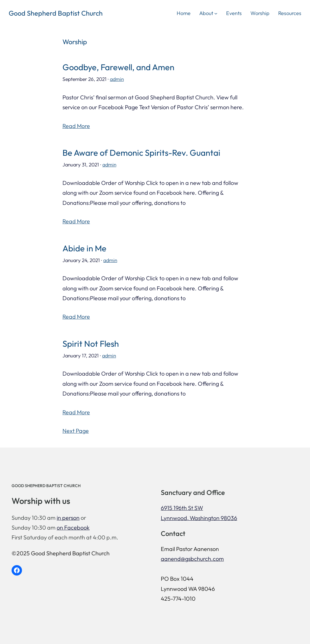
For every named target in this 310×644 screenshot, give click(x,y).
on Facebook (73, 527)
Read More (76, 126)
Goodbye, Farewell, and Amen (118, 67)
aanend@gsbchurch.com (192, 559)
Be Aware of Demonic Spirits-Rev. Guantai (141, 153)
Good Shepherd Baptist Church (56, 13)
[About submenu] (216, 13)
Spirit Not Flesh (91, 344)
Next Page (76, 431)
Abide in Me (84, 248)
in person (68, 518)
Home (184, 13)
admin (117, 79)
